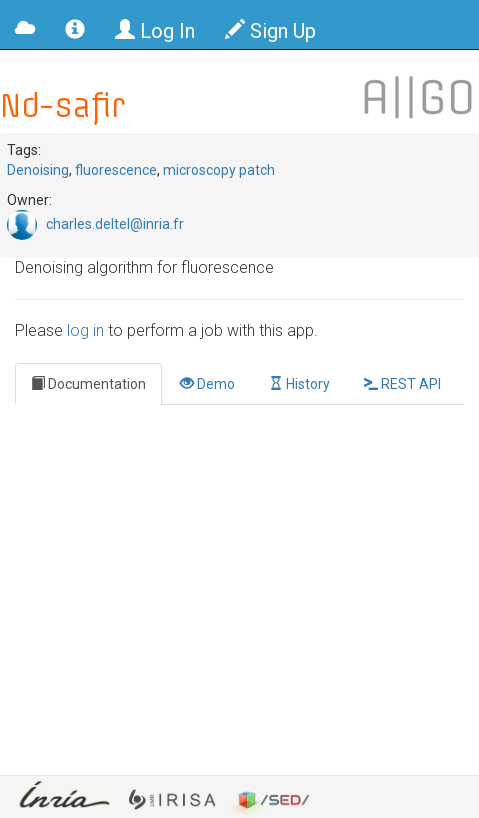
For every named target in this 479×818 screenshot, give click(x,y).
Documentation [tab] (88, 384)
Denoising (38, 170)
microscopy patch (219, 170)
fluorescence (116, 170)
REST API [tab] (402, 384)
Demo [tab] (207, 384)
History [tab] (299, 384)
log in (85, 330)
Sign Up (270, 31)
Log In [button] (155, 31)
